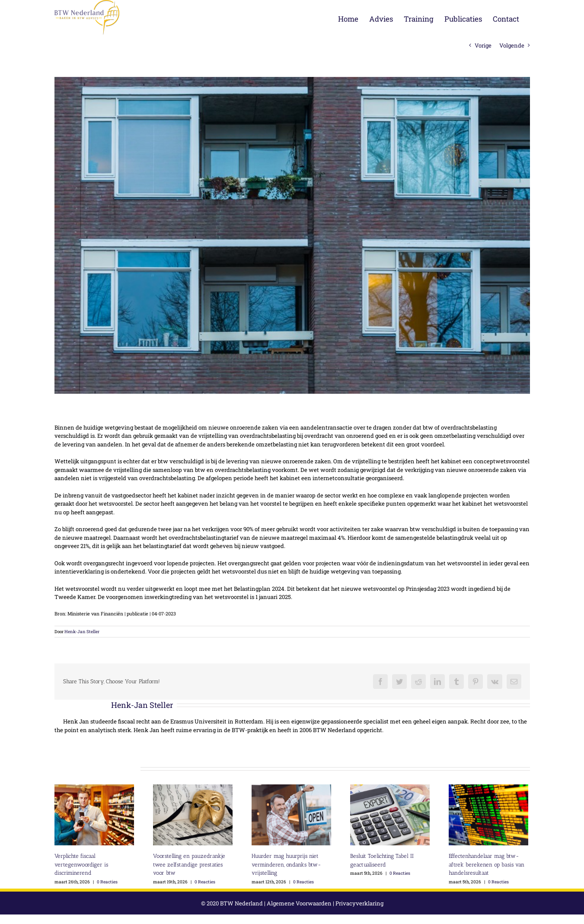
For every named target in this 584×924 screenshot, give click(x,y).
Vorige (481, 45)
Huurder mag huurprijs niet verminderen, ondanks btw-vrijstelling (284, 864)
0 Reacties (105, 882)
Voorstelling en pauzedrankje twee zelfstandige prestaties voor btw (187, 864)
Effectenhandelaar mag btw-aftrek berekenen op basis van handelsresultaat (484, 864)
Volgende (510, 45)
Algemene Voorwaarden (297, 903)
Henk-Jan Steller (80, 632)
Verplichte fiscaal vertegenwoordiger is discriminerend (79, 864)
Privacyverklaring (357, 903)
